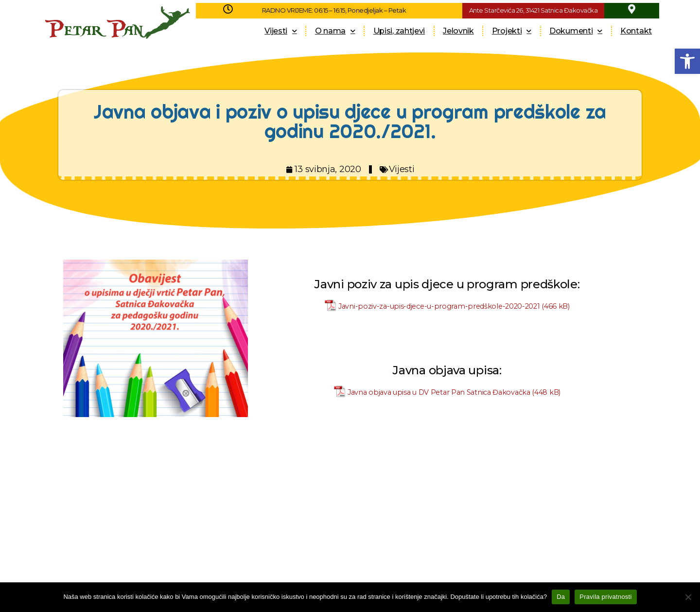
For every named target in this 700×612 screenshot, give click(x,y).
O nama (335, 31)
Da (561, 597)
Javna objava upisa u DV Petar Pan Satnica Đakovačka (439, 392)
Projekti (512, 31)
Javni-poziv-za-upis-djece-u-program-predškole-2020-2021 (439, 306)
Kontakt (636, 31)
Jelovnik (458, 31)
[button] (687, 61)
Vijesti (281, 31)
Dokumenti (576, 31)
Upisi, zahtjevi (399, 31)
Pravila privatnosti (605, 597)
